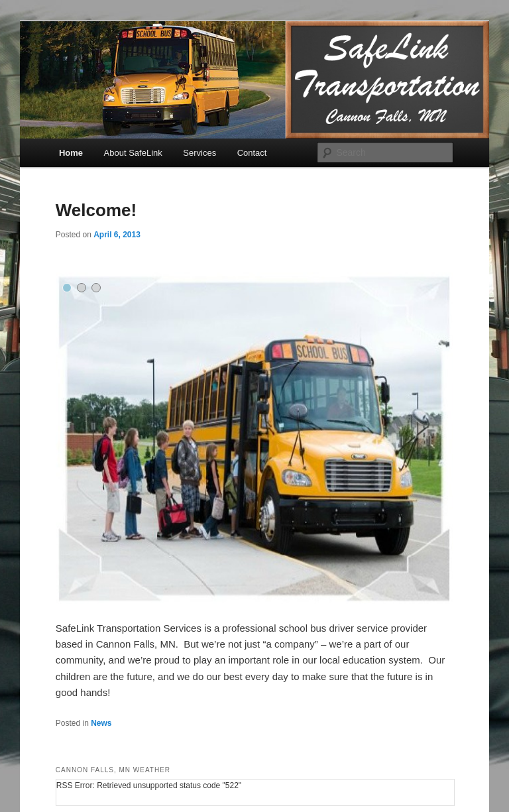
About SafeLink (133, 153)
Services (199, 153)
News (101, 723)
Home (71, 153)
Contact (252, 153)
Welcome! (96, 210)
